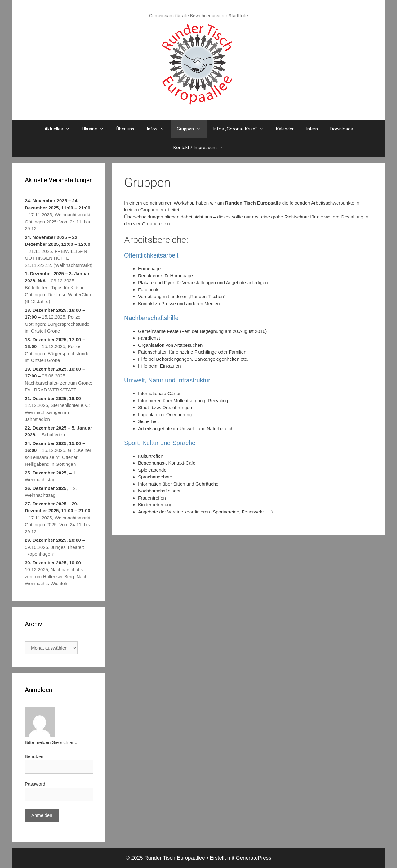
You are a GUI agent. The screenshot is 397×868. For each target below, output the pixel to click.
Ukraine (96, 129)
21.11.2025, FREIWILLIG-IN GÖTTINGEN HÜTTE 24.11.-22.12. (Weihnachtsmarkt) (59, 258)
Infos (159, 129)
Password (35, 784)
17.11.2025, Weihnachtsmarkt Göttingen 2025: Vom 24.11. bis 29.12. (58, 222)
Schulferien (53, 435)
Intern (312, 129)
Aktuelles (60, 129)
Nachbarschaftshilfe (151, 318)
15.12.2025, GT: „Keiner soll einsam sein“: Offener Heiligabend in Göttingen (58, 457)
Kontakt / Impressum (202, 148)
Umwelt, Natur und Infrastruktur (167, 380)
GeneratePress (253, 858)
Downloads (342, 129)
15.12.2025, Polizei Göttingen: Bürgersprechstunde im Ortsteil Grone (57, 324)
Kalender (285, 129)
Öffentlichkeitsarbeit (151, 255)
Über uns (125, 129)
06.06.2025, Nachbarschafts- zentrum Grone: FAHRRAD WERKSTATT (59, 383)
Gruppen (192, 129)
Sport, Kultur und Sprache (160, 443)
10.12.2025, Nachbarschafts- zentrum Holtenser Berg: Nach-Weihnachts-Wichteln (57, 576)
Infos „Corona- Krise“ (241, 129)
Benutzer (34, 756)
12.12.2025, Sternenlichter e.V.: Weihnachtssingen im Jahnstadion (57, 412)
